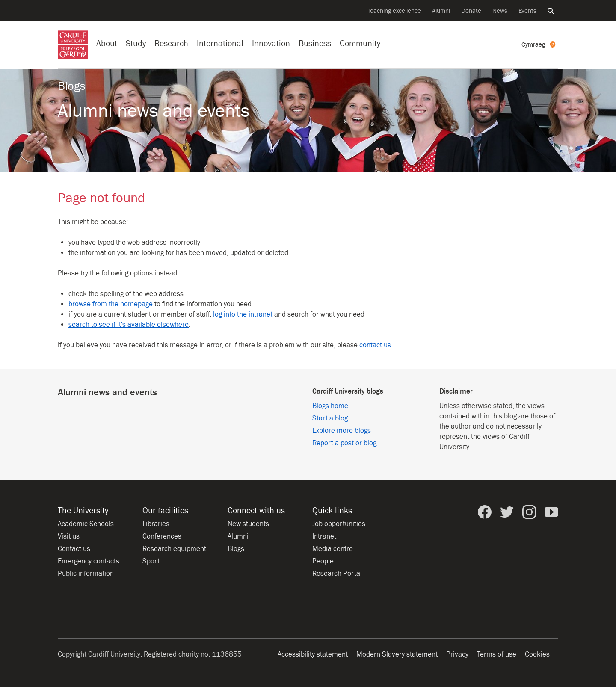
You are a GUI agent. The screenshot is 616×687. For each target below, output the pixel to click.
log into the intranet (243, 314)
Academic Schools (86, 524)
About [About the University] (107, 43)
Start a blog (330, 418)
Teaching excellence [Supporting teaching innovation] (394, 11)
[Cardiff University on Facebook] (485, 512)
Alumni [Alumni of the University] (441, 11)
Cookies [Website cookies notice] (537, 654)
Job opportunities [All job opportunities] (339, 524)
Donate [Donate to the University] (471, 11)
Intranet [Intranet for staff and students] (324, 536)
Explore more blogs (342, 431)
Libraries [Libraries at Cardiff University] (156, 524)
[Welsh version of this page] (540, 45)
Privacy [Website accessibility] (457, 654)
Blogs (72, 86)
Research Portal (337, 574)
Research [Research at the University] (171, 43)
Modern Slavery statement (397, 654)
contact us (375, 345)
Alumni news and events (154, 111)
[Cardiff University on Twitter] (507, 512)
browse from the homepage (111, 304)
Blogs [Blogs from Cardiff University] (236, 549)
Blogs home (330, 406)
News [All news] (500, 11)
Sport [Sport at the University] (151, 561)
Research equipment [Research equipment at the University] (174, 549)
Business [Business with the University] (315, 43)
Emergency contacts (89, 561)
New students (248, 524)
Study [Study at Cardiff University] (136, 43)
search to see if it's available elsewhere (129, 325)
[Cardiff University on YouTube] (551, 512)
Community (360, 43)
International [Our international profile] (220, 43)
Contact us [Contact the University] (74, 549)
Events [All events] (527, 11)
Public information (86, 574)
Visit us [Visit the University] (69, 536)
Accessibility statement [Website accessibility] (313, 654)
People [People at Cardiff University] (323, 561)
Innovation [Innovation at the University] (271, 43)
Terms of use (497, 654)
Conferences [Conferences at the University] (162, 536)
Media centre (333, 549)
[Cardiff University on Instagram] (529, 512)
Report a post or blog (344, 443)
